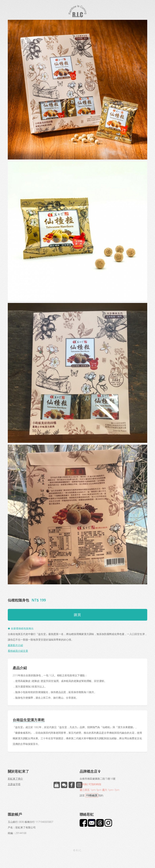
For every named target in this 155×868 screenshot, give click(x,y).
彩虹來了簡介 (15, 779)
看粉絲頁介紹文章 (18, 651)
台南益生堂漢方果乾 (29, 720)
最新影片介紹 (15, 645)
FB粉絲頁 (92, 795)
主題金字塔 (14, 784)
